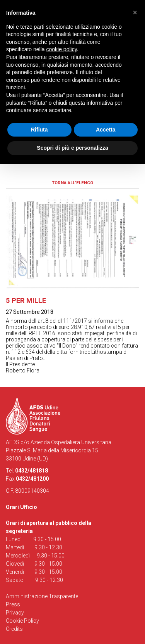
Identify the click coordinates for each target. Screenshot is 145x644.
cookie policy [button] (62, 49)
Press (13, 604)
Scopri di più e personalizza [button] (72, 148)
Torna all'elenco (72, 183)
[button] (135, 12)
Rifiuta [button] (39, 130)
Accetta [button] (106, 130)
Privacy (15, 613)
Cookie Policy (22, 621)
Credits (14, 629)
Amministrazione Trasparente (42, 596)
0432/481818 (32, 471)
